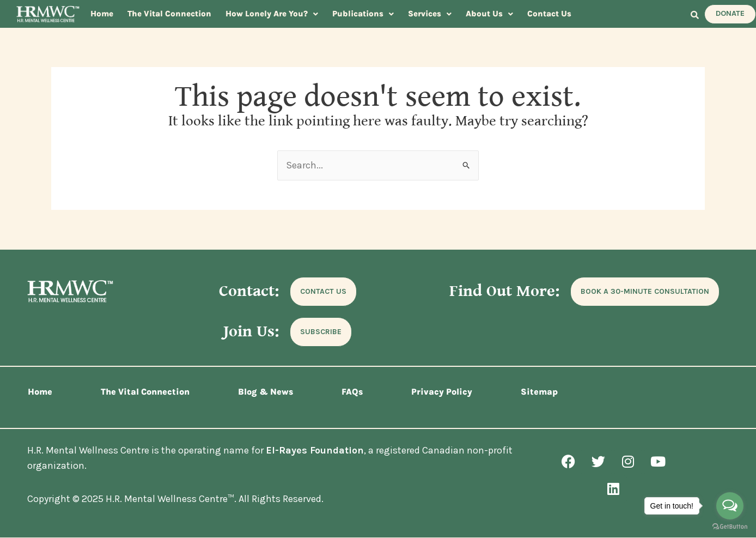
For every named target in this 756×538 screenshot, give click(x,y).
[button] (272, 14)
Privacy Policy (442, 392)
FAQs (352, 392)
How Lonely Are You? (272, 14)
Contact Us (549, 14)
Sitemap (539, 392)
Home (102, 14)
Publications (363, 14)
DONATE (730, 13)
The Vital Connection (169, 14)
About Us (489, 14)
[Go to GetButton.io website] (730, 527)
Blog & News (266, 392)
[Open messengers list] (730, 506)
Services (430, 14)
